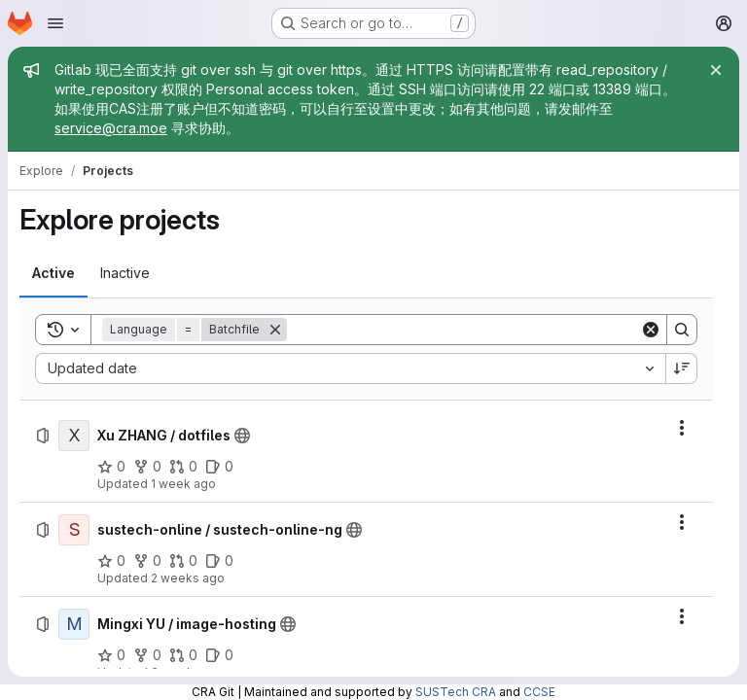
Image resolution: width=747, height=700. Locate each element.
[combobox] (350, 368)
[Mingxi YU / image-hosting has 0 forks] (147, 655)
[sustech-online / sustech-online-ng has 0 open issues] (219, 561)
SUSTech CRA (456, 692)
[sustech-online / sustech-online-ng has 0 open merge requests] (183, 561)
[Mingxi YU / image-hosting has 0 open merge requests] (183, 655)
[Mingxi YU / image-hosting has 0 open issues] (219, 655)
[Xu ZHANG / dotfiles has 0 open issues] (219, 467)
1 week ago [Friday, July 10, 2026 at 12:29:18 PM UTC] (183, 484)
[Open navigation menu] (55, 23)
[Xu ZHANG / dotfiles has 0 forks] (147, 467)
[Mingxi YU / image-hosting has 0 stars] (111, 655)
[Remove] (275, 330)
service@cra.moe (111, 128)
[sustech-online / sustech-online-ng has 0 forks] (147, 561)
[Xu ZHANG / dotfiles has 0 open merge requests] (183, 467)
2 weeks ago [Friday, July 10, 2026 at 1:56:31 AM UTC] (188, 578)
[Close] (716, 70)
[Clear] (651, 330)
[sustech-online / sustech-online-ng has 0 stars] (111, 561)
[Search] (463, 330)
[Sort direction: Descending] (682, 368)
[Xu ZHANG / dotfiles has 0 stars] (111, 467)
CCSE (539, 692)
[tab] (53, 273)
